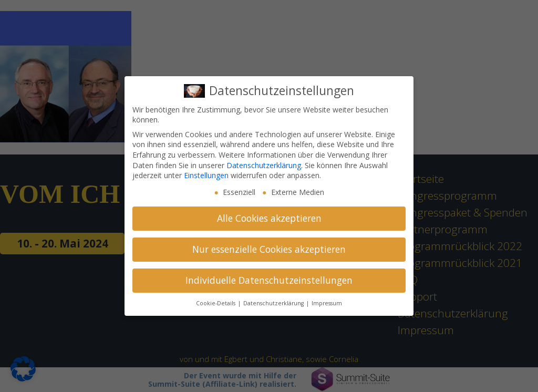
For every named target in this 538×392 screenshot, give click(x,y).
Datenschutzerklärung (264, 165)
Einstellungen (206, 175)
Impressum (327, 303)
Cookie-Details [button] (216, 303)
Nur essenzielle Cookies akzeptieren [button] (269, 249)
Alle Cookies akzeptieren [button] (269, 218)
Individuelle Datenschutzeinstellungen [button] (269, 280)
